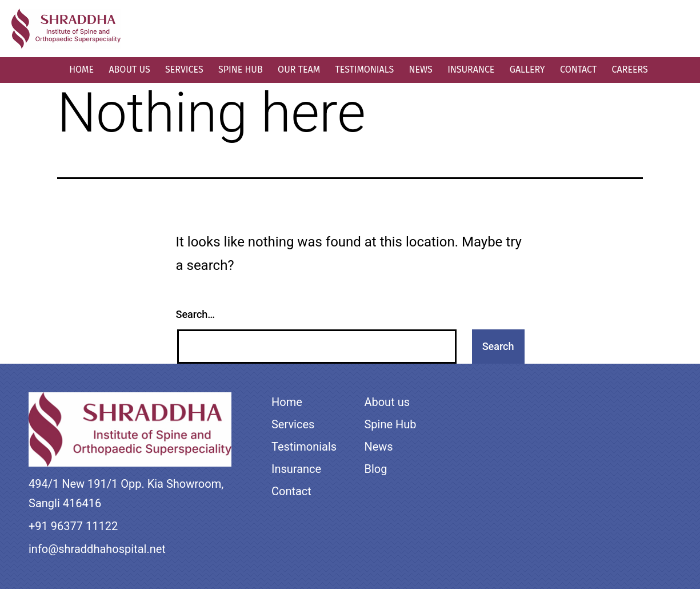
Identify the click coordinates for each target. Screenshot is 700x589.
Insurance (471, 69)
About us (129, 69)
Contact (578, 69)
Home (81, 69)
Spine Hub (241, 69)
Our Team (299, 69)
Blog (375, 469)
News (421, 69)
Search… (196, 314)
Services (184, 69)
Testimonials (364, 69)
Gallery (527, 69)
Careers (630, 69)
